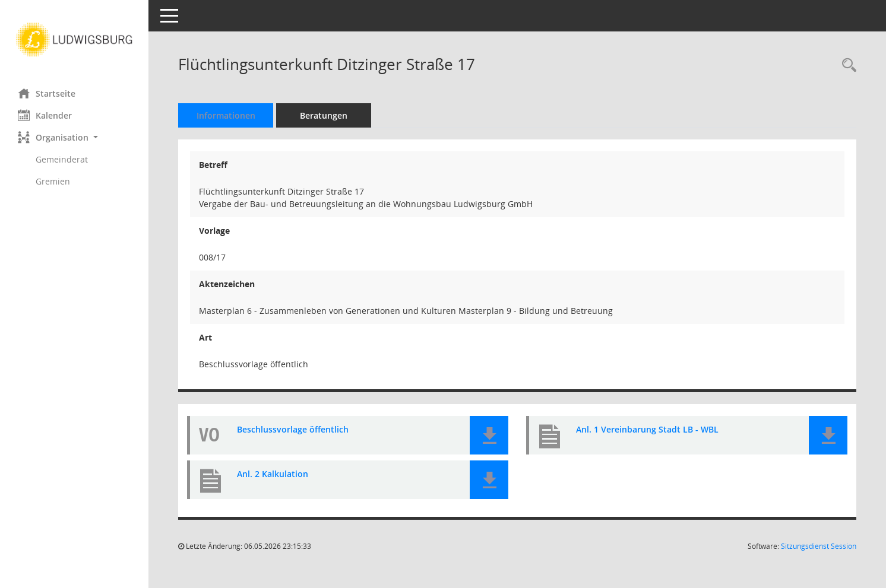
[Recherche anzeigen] (846, 66)
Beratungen (324, 115)
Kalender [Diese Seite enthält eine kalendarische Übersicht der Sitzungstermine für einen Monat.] (45, 115)
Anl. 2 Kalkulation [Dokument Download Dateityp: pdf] (273, 474)
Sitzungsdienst (819, 546)
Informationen (226, 115)
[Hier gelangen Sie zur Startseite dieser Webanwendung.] (74, 40)
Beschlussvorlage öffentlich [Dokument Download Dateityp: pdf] (293, 430)
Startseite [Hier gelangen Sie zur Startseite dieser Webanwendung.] (47, 93)
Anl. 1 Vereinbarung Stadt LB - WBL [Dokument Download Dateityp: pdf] (647, 430)
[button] (74, 137)
